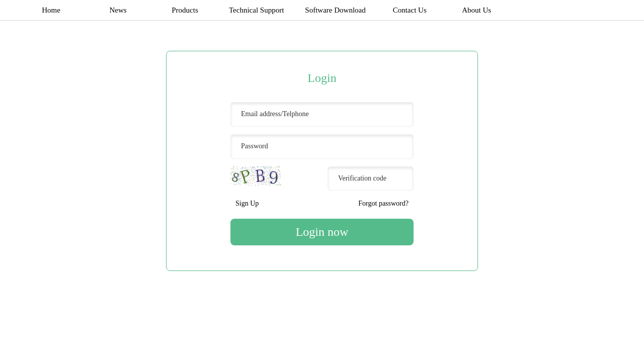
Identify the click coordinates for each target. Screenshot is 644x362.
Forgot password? (383, 203)
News (118, 10)
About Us (476, 10)
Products (185, 10)
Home (51, 10)
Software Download (335, 10)
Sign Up (247, 203)
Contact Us (410, 10)
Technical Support (256, 10)
